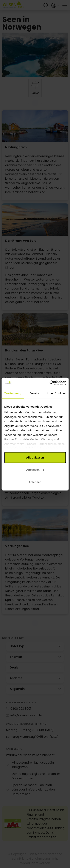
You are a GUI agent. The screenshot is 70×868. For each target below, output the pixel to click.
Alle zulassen (35, 457)
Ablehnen (35, 482)
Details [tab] (34, 393)
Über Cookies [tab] (57, 393)
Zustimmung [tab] (13, 393)
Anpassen (35, 470)
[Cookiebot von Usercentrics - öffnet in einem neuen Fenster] (50, 383)
